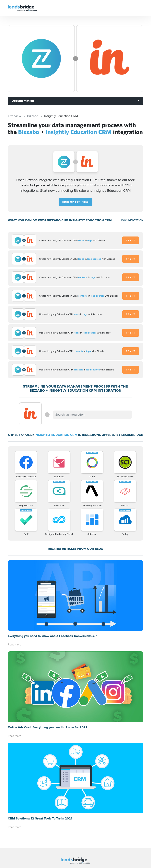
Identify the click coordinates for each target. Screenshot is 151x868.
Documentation (23, 101)
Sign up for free (75, 202)
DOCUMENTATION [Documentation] (132, 220)
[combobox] (92, 415)
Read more (15, 645)
